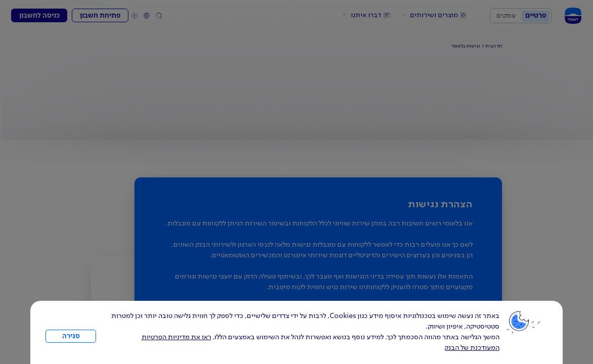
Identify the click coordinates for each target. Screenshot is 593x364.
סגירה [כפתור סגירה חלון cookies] (71, 336)
